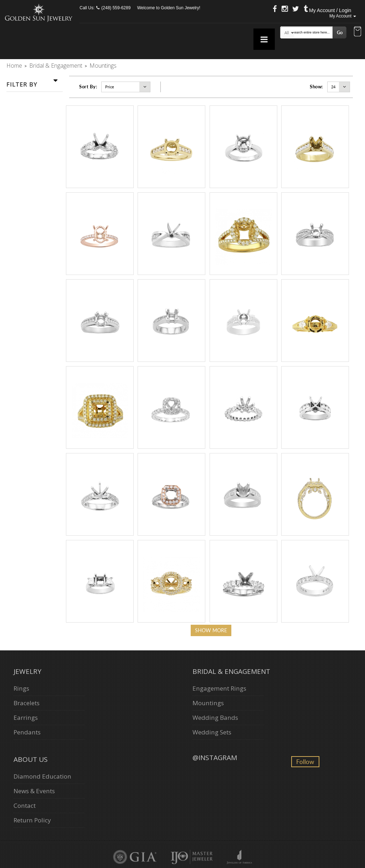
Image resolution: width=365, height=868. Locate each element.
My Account (343, 16)
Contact (25, 805)
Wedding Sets (212, 732)
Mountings (208, 703)
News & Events (34, 791)
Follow (305, 762)
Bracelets (27, 703)
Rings (21, 688)
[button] (358, 32)
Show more (211, 630)
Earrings (26, 718)
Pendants (27, 732)
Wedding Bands (215, 718)
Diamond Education (42, 776)
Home (14, 66)
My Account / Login (330, 10)
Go (340, 32)
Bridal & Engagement (56, 66)
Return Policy (32, 820)
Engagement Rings (219, 688)
